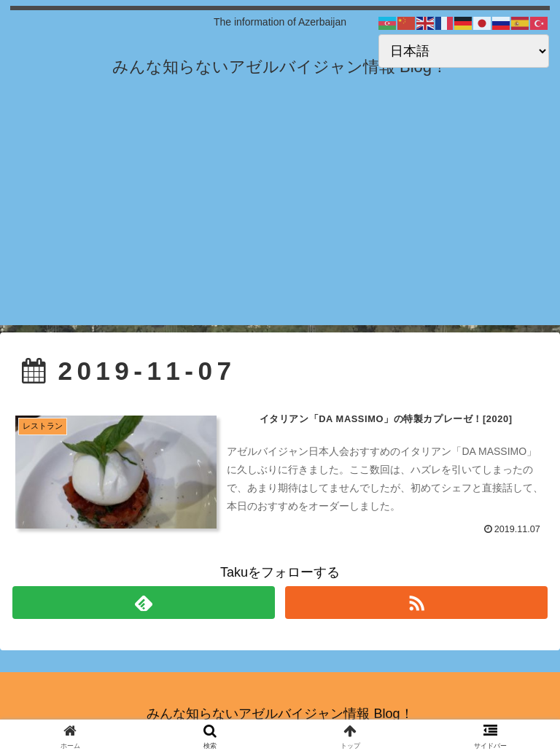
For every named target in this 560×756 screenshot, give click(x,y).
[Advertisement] (280, 223)
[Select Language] (464, 51)
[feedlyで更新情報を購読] (143, 603)
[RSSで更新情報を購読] (416, 603)
